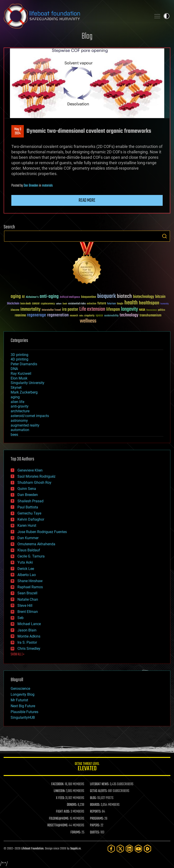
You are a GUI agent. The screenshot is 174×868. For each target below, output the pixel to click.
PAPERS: (95, 825)
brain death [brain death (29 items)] (26, 304)
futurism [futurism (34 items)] (111, 304)
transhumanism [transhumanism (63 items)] (150, 315)
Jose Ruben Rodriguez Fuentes (42, 532)
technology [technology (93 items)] (129, 315)
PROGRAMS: (97, 819)
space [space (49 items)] (99, 315)
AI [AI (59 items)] (23, 297)
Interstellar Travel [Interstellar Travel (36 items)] (51, 310)
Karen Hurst (27, 525)
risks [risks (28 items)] (81, 316)
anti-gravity (20, 406)
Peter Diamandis (24, 364)
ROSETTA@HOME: (58, 825)
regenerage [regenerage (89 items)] (36, 315)
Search (164, 236)
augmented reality (25, 425)
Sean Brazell (27, 593)
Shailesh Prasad (30, 501)
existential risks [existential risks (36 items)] (77, 304)
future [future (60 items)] (102, 303)
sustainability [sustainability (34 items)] (111, 316)
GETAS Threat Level (87, 767)
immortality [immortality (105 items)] (30, 309)
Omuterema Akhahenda (36, 544)
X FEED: (60, 798)
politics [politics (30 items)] (162, 310)
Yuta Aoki (25, 562)
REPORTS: (96, 812)
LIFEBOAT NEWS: (100, 784)
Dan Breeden (31, 186)
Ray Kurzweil (21, 374)
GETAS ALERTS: (99, 791)
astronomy (19, 421)
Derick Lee (26, 569)
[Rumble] (147, 849)
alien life (17, 402)
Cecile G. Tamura (31, 556)
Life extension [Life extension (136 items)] (92, 309)
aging (15, 397)
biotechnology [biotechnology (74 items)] (144, 297)
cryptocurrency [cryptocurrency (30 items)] (48, 304)
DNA (14, 369)
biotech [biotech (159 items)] (124, 296)
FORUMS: (76, 832)
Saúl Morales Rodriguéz (36, 476)
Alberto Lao (27, 575)
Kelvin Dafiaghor (31, 519)
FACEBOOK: (58, 784)
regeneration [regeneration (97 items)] (58, 315)
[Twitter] (120, 849)
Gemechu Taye (29, 513)
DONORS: (72, 805)
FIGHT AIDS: (63, 812)
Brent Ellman (28, 612)
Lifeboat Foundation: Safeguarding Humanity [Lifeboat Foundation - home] (76, 16)
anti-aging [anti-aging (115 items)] (49, 297)
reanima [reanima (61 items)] (20, 315)
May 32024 (18, 131)
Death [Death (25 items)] (65, 304)
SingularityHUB (23, 717)
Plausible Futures (24, 712)
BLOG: (93, 798)
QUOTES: (95, 832)
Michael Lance (29, 624)
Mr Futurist (19, 700)
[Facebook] (111, 849)
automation (20, 430)
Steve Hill (25, 606)
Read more (87, 200)
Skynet (16, 388)
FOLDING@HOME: (59, 819)
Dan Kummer (28, 538)
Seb (21, 618)
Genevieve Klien (30, 470)
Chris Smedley (29, 649)
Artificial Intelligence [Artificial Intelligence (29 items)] (70, 297)
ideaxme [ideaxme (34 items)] (15, 310)
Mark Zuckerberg (24, 392)
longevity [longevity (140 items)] (129, 309)
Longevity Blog (23, 694)
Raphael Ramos (30, 587)
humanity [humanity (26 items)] (165, 304)
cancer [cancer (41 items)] (36, 304)
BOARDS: (95, 805)
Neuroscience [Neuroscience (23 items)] (152, 310)
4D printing (19, 359)
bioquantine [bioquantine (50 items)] (89, 297)
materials (47, 186)
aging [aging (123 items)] (16, 297)
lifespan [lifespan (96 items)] (113, 309)
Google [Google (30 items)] (120, 304)
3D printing (19, 355)
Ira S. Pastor (27, 642)
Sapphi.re (75, 849)
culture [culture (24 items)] (59, 304)
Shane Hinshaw (30, 581)
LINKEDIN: (59, 791)
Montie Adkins (29, 636)
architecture (20, 411)
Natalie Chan (28, 599)
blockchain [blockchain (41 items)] (13, 304)
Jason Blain (27, 630)
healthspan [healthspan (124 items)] (149, 303)
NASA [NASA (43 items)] (142, 310)
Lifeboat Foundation (32, 849)
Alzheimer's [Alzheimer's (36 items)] (32, 297)
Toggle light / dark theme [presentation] (167, 16)
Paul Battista (28, 507)
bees (14, 435)
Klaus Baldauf (29, 550)
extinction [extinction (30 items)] (92, 304)
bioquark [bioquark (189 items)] (106, 296)
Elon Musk (19, 378)
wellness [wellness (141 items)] (88, 321)
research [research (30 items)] (74, 316)
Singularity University (28, 383)
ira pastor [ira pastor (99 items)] (70, 309)
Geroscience (20, 689)
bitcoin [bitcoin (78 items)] (160, 297)
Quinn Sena (27, 489)
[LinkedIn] (129, 849)
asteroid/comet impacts (30, 416)
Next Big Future (23, 706)
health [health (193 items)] (131, 303)
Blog (87, 37)
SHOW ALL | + (18, 655)
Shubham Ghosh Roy (34, 483)
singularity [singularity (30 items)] (89, 316)
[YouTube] (138, 849)
